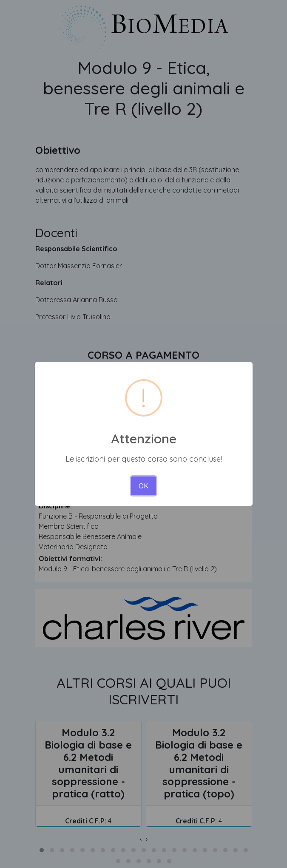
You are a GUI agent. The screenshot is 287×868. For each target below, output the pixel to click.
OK (143, 486)
